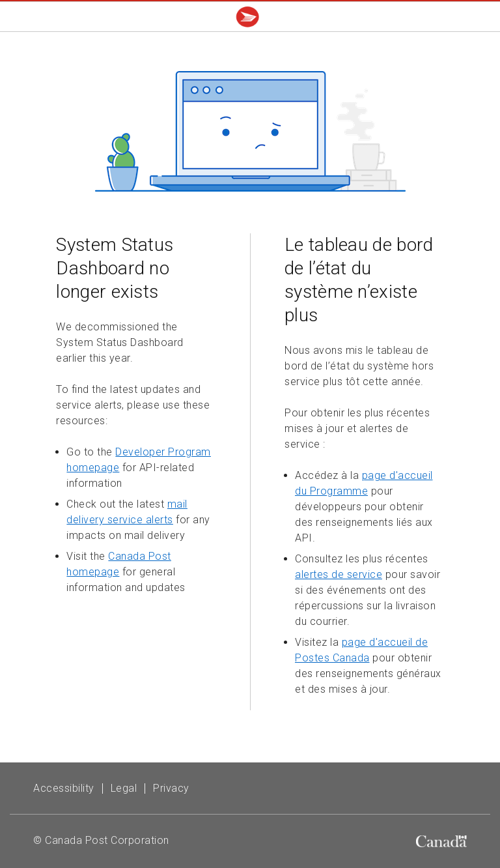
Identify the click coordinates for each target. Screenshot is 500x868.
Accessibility (64, 788)
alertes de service (339, 574)
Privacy (171, 788)
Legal (124, 788)
